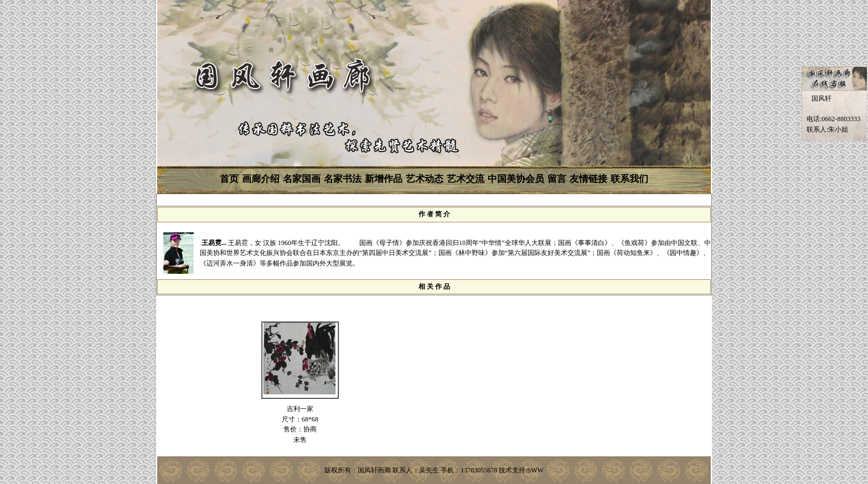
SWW (536, 470)
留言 (557, 179)
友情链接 (588, 179)
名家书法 (343, 179)
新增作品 (384, 179)
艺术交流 (466, 179)
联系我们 (629, 179)
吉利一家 (300, 409)
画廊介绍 (261, 179)
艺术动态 (425, 179)
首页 (229, 179)
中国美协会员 (516, 179)
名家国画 (302, 179)
